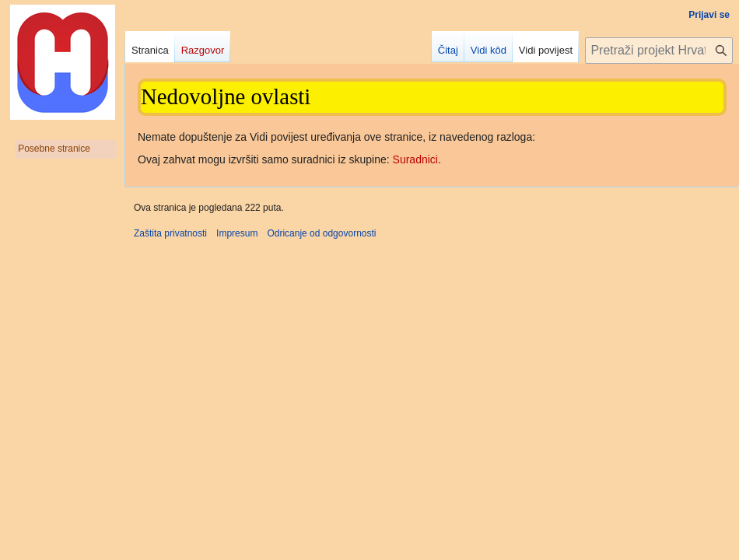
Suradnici (415, 159)
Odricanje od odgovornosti (321, 233)
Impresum (237, 233)
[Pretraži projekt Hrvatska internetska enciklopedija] (659, 51)
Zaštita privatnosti (170, 233)
